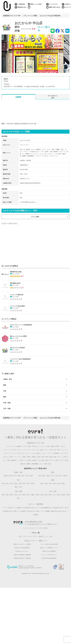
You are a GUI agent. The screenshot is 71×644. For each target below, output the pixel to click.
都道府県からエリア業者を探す (36, 468)
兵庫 (54, 484)
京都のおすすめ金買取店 (49, 551)
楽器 (39, 457)
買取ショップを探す (36, 4)
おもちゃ (6, 457)
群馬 (48, 476)
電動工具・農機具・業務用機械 (29, 464)
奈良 (58, 484)
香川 (28, 495)
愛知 (16, 487)
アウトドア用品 (54, 460)
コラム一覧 (36, 533)
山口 (20, 495)
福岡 (37, 495)
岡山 (12, 495)
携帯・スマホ (60, 446)
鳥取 (3, 495)
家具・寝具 (45, 457)
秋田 (23, 476)
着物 (24, 457)
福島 (32, 476)
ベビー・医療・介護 (45, 464)
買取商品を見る (22, 7)
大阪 (50, 484)
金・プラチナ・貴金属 (36, 537)
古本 (51, 450)
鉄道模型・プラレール (60, 453)
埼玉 (52, 476)
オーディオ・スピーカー (32, 450)
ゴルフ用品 (41, 460)
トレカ (6, 453)
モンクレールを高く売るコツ (49, 555)
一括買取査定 (21, 4)
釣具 (47, 460)
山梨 (20, 484)
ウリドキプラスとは (28, 528)
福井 (16, 484)
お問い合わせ (31, 511)
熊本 (50, 495)
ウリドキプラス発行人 (42, 528)
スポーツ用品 (64, 460)
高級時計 (19, 446)
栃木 (44, 476)
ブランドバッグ (11, 446)
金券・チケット (58, 457)
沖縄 (68, 495)
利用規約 (19, 508)
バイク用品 (28, 460)
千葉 (56, 476)
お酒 (48, 446)
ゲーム (46, 450)
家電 (42, 450)
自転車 (34, 460)
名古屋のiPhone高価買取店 (49, 558)
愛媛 (33, 495)
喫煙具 (53, 446)
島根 (7, 495)
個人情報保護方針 (46, 508)
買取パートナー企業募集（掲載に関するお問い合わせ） (52, 511)
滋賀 (42, 484)
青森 (10, 476)
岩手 (15, 476)
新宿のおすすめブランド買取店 (22, 544)
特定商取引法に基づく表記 (60, 508)
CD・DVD (57, 450)
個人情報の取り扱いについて (31, 508)
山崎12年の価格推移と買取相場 (22, 555)
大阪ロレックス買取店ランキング (49, 548)
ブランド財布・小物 (29, 446)
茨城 (39, 476)
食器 (51, 457)
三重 (20, 487)
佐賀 (42, 495)
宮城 (19, 476)
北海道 (6, 476)
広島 (16, 495)
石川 (12, 484)
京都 (46, 484)
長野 (24, 484)
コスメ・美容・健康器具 (9, 460)
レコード (64, 450)
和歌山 (63, 484)
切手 (65, 457)
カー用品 (20, 460)
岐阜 (28, 484)
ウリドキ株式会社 (29, 566)
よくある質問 (22, 511)
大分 (54, 495)
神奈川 (65, 476)
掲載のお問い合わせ (55, 7)
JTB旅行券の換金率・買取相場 (22, 558)
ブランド (26, 537)
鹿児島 (63, 495)
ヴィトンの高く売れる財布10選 (49, 544)
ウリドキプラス (53, 4)
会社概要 (36, 515)
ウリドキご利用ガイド (9, 508)
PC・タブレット (19, 450)
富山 (7, 484)
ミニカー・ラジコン (47, 453)
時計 (20, 537)
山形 (27, 476)
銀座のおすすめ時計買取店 (22, 548)
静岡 (33, 484)
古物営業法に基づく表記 (10, 511)
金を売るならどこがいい (22, 551)
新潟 (3, 484)
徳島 (24, 495)
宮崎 (58, 495)
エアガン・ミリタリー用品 (32, 453)
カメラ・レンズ (8, 450)
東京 (61, 476)
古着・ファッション (16, 457)
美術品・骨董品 (31, 457)
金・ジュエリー (41, 446)
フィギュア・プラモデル (16, 453)
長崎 (46, 495)
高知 (18, 498)
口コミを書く (36, 217)
